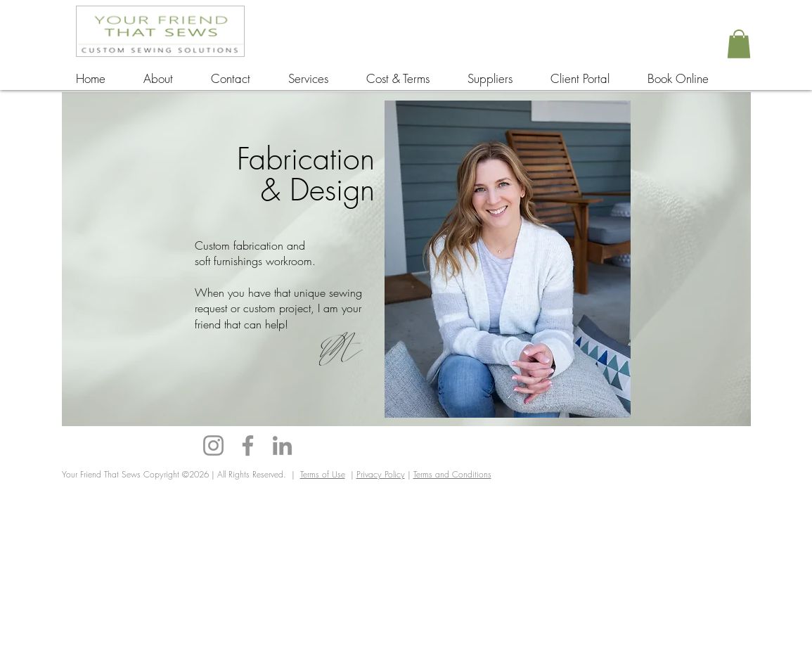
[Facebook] (248, 445)
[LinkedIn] (282, 445)
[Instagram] (213, 445)
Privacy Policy (381, 474)
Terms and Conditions (452, 474)
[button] (739, 44)
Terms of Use (323, 474)
